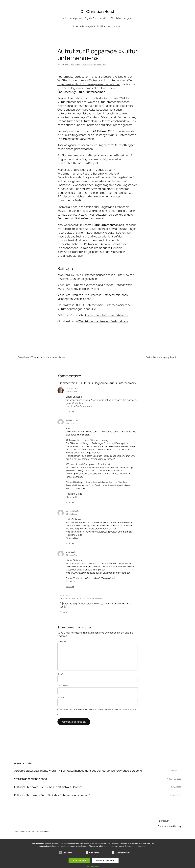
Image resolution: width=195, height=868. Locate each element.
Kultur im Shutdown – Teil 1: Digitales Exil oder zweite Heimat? (52, 795)
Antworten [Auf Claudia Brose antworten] (70, 543)
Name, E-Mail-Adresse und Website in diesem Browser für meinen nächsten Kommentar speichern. (98, 709)
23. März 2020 (175, 795)
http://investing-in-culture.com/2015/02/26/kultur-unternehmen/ (99, 532)
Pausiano (63, 279)
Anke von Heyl (71, 392)
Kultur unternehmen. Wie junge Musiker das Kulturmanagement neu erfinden (95, 82)
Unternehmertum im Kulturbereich (106, 315)
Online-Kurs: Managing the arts (161, 357)
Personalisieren (93, 866)
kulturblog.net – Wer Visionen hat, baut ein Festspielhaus (81, 598)
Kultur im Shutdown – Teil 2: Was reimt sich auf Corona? (48, 787)
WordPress (45, 831)
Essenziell (66, 852)
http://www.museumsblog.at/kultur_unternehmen (92, 573)
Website (61, 698)
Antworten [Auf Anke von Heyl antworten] (70, 411)
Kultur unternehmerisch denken (96, 275)
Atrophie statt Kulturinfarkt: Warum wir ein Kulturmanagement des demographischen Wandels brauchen (79, 771)
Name (60, 674)
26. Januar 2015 (72, 388)
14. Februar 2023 (175, 771)
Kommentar (62, 641)
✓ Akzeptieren (79, 861)
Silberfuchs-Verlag (88, 289)
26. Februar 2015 (72, 511)
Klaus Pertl (70, 423)
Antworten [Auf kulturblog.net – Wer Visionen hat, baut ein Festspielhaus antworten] (64, 612)
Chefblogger (127, 145)
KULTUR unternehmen (89, 305)
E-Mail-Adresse (64, 686)
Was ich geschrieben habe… (31, 779)
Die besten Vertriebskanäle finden (93, 285)
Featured (84, 65)
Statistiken (92, 852)
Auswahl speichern (105, 861)
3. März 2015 (65, 595)
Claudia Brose (71, 514)
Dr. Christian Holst (97, 11)
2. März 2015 (71, 552)
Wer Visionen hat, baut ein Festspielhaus (103, 321)
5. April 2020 (176, 787)
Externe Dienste (121, 852)
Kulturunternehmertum (97, 65)
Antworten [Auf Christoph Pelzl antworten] (70, 587)
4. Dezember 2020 (174, 779)
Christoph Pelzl (72, 555)
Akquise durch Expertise (86, 295)
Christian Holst (73, 65)
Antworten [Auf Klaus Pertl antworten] (70, 502)
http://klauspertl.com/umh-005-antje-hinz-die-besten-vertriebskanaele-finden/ (101, 457)
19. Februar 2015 (72, 420)
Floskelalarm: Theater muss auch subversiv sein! (42, 357)
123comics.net (82, 299)
